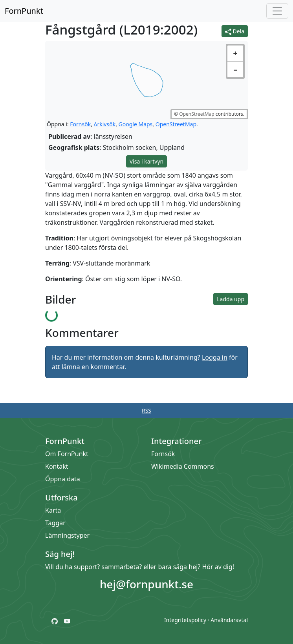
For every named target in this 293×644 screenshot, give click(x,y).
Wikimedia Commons (183, 466)
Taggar (55, 523)
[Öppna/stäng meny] (277, 11)
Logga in (215, 357)
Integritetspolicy (185, 620)
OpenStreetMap (197, 114)
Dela (235, 31)
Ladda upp (231, 299)
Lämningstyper (67, 535)
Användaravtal (229, 620)
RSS (146, 410)
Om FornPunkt (67, 454)
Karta (53, 510)
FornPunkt (24, 11)
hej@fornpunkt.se (146, 584)
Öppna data (63, 479)
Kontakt (57, 466)
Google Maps (136, 124)
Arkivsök (105, 124)
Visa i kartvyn (147, 161)
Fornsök (80, 124)
